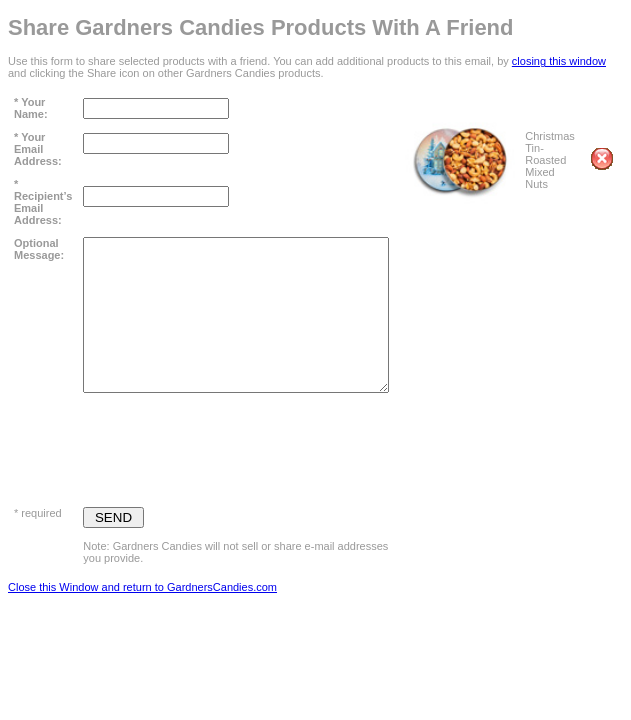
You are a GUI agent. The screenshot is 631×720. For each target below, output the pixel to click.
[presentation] (235, 445)
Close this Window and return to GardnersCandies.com (142, 587)
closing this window (559, 61)
